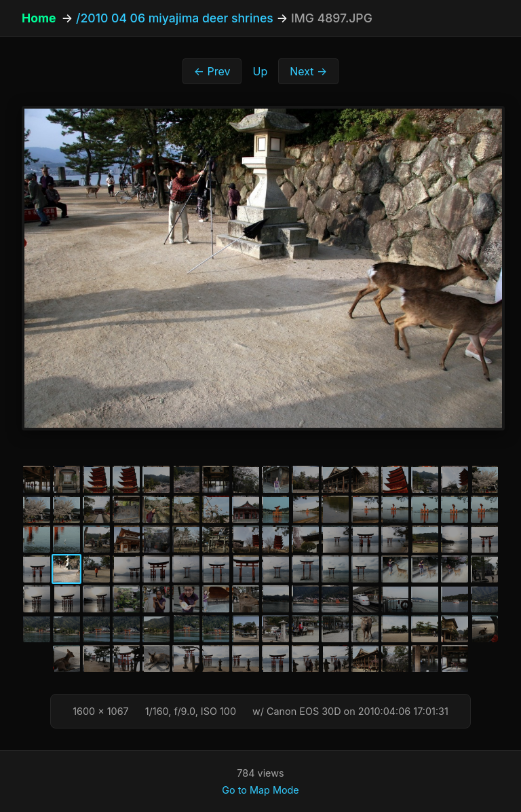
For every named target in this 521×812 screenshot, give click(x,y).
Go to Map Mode (260, 790)
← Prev (212, 71)
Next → (308, 71)
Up (260, 71)
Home (39, 18)
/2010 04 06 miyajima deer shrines (175, 18)
